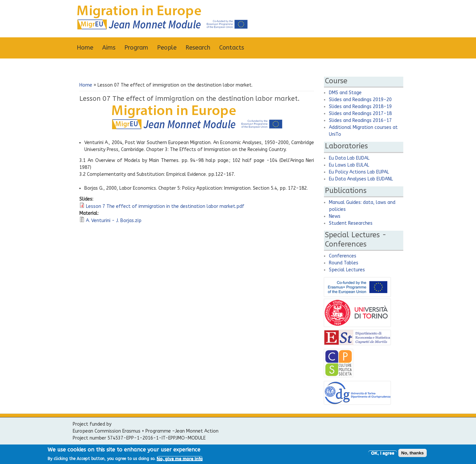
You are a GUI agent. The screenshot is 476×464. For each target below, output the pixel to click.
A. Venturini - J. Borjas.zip (114, 221)
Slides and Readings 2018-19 (360, 107)
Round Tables (344, 263)
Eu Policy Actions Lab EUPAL (359, 172)
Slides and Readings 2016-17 (360, 120)
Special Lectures (347, 270)
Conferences (343, 256)
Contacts (232, 48)
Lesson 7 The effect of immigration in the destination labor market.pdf (165, 206)
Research (198, 48)
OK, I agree (382, 455)
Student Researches (351, 223)
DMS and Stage (345, 93)
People (167, 48)
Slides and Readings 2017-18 (360, 114)
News (335, 216)
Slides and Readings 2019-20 (360, 100)
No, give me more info (180, 460)
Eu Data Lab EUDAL (349, 158)
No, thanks (413, 455)
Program (136, 48)
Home (85, 48)
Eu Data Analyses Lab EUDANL (361, 179)
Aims (109, 48)
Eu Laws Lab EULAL (349, 165)
